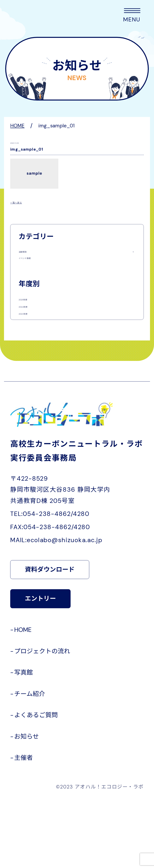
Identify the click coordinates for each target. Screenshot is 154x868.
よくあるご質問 (36, 783)
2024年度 (31, 349)
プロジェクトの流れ (42, 719)
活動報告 (30, 254)
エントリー (40, 667)
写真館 (24, 741)
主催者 (24, 826)
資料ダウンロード (50, 638)
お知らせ (27, 805)
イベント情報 (36, 273)
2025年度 (31, 328)
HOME (23, 698)
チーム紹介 (30, 762)
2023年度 (31, 371)
